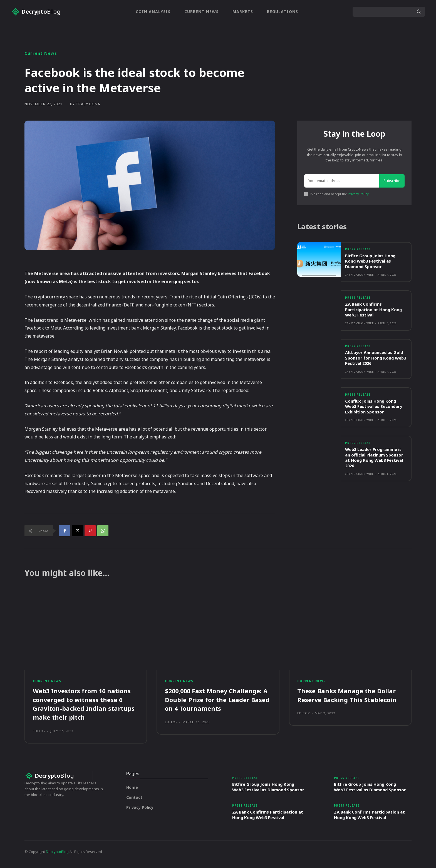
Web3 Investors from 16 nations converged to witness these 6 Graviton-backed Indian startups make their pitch (84, 704)
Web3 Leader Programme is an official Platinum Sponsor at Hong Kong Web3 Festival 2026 (375, 458)
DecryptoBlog (57, 857)
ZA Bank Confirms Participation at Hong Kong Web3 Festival (374, 310)
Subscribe (392, 181)
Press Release (358, 250)
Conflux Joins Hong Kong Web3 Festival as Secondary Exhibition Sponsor (374, 407)
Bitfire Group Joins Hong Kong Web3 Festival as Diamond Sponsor (371, 261)
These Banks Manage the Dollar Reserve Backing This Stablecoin (347, 695)
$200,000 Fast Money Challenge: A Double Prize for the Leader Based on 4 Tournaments (217, 700)
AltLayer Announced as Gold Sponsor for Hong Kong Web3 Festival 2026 (374, 358)
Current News (41, 53)
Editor (39, 730)
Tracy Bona (88, 104)
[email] (342, 181)
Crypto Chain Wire (359, 275)
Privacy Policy (358, 194)
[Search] (419, 12)
